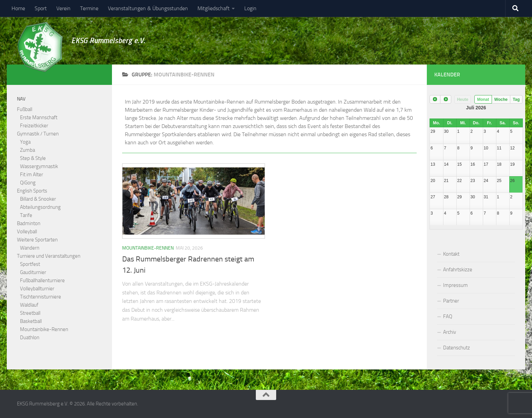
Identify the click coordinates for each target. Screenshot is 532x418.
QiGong (28, 183)
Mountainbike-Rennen (148, 248)
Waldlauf (29, 305)
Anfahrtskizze (458, 270)
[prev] (435, 99)
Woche (501, 99)
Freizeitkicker (34, 126)
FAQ (448, 316)
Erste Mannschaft (39, 117)
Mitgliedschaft (214, 8)
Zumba (27, 150)
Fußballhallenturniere (42, 280)
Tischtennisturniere (41, 297)
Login (250, 8)
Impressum (455, 285)
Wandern (30, 248)
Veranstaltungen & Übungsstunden (148, 8)
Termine (89, 8)
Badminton (29, 223)
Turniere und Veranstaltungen (49, 256)
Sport (41, 8)
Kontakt (451, 254)
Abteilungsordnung (40, 207)
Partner (451, 301)
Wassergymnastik (39, 166)
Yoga (25, 142)
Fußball (25, 109)
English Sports (32, 191)
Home (18, 8)
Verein (63, 8)
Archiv (450, 332)
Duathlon (30, 338)
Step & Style (33, 158)
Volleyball (27, 232)
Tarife (26, 215)
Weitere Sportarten (37, 240)
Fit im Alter (32, 175)
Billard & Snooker (38, 199)
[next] (445, 99)
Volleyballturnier (37, 289)
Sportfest (30, 264)
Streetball (30, 313)
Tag (516, 99)
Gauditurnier (33, 272)
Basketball (31, 321)
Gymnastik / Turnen (38, 134)
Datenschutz (457, 348)
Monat (483, 99)
